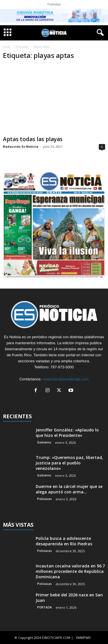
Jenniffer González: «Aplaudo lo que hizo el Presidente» (67, 433)
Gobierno (44, 442)
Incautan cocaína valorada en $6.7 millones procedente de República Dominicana (70, 571)
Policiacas (44, 499)
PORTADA (44, 607)
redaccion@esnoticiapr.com (66, 379)
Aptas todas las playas (33, 139)
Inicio (6, 47)
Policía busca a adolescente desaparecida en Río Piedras (64, 541)
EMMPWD (83, 638)
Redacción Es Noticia (21, 146)
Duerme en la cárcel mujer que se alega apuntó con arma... (69, 489)
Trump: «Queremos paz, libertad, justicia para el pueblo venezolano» (69, 463)
